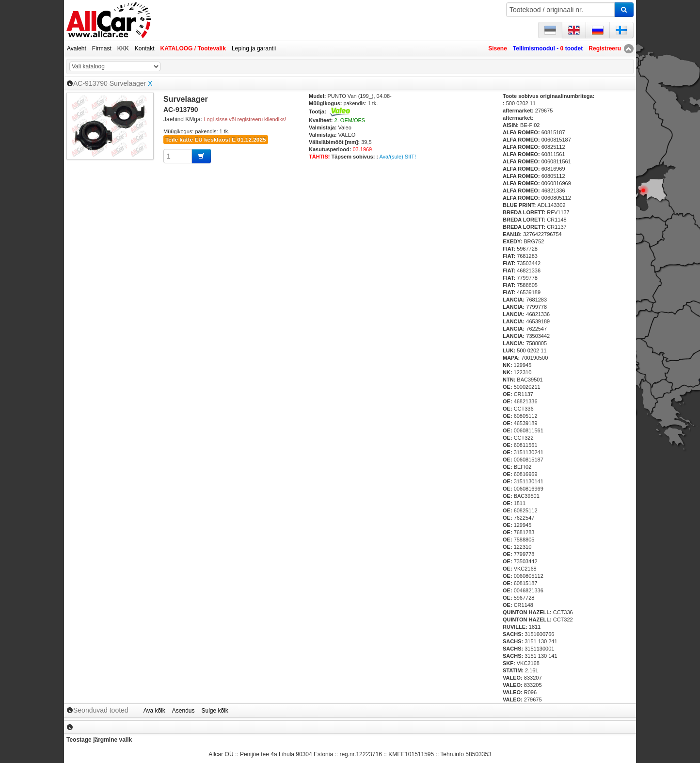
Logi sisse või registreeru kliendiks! (245, 119)
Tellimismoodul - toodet (548, 48)
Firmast (102, 48)
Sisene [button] (498, 48)
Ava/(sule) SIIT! (398, 157)
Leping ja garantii (254, 48)
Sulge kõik (215, 711)
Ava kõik (154, 711)
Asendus (183, 711)
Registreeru (605, 48)
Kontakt (145, 48)
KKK (123, 48)
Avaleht (77, 48)
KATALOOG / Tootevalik (193, 48)
